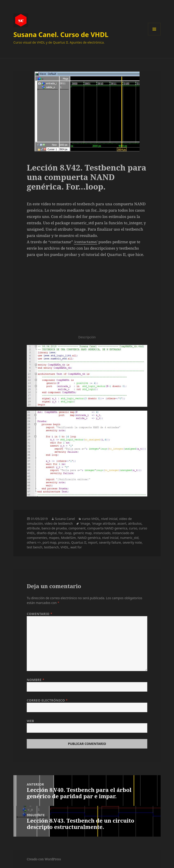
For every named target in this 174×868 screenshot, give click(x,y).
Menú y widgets (154, 35)
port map (50, 542)
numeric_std (129, 538)
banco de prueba (54, 528)
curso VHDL (91, 519)
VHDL (65, 547)
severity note (132, 542)
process (64, 542)
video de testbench (59, 523)
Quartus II (79, 542)
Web (30, 721)
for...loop (65, 533)
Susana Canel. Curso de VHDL (61, 34)
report (93, 542)
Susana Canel (65, 519)
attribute (33, 528)
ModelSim (68, 538)
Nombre (36, 680)
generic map (82, 533)
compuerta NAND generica (107, 528)
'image (85, 523)
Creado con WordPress (44, 859)
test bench (35, 547)
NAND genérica (89, 538)
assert (122, 523)
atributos (135, 523)
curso (133, 528)
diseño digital (47, 533)
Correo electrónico (47, 700)
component (77, 528)
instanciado (102, 533)
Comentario (40, 614)
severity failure (110, 542)
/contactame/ (86, 242)
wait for (76, 547)
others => (34, 542)
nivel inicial (109, 519)
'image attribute (104, 523)
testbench (51, 547)
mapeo (54, 538)
